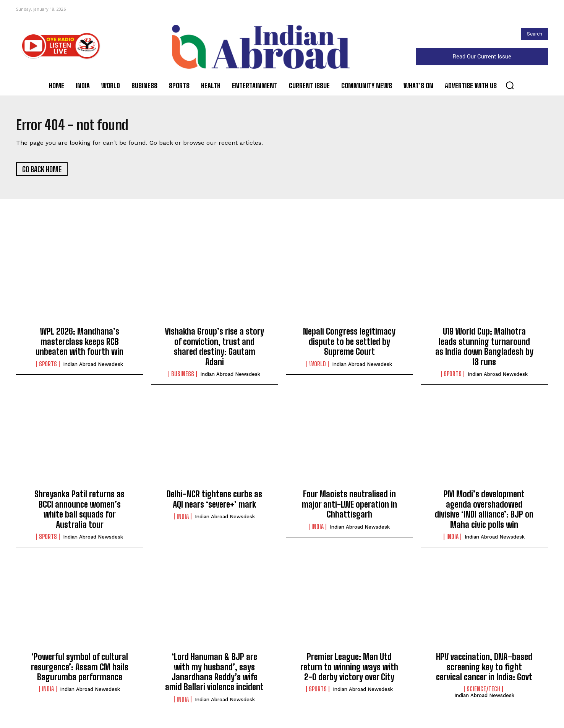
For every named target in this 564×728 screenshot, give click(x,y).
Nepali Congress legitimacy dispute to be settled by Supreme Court (349, 344)
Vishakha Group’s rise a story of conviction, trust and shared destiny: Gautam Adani (214, 349)
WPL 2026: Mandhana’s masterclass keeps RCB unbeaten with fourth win (79, 344)
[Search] (535, 34)
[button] (510, 85)
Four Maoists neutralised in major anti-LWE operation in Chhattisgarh (349, 507)
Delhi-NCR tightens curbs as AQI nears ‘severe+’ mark (214, 502)
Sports (48, 366)
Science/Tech (483, 692)
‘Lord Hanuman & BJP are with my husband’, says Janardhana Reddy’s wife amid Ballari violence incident (214, 675)
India (183, 519)
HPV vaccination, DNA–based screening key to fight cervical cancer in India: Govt (484, 670)
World (318, 366)
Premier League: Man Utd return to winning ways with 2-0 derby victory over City (349, 670)
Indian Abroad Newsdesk (93, 366)
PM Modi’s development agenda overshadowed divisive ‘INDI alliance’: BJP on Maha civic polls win (484, 512)
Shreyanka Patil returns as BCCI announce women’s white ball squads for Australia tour (79, 512)
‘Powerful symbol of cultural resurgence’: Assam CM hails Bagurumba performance (80, 670)
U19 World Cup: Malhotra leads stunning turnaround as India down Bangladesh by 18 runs (484, 349)
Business (183, 377)
